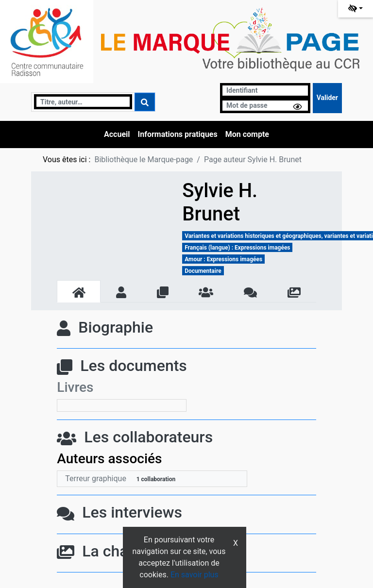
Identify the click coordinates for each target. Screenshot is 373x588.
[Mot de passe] (265, 106)
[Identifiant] (265, 91)
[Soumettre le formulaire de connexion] (327, 98)
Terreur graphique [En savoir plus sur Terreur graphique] (96, 479)
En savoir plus (195, 575)
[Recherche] (83, 102)
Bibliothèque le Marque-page (144, 160)
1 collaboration (156, 479)
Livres (75, 387)
